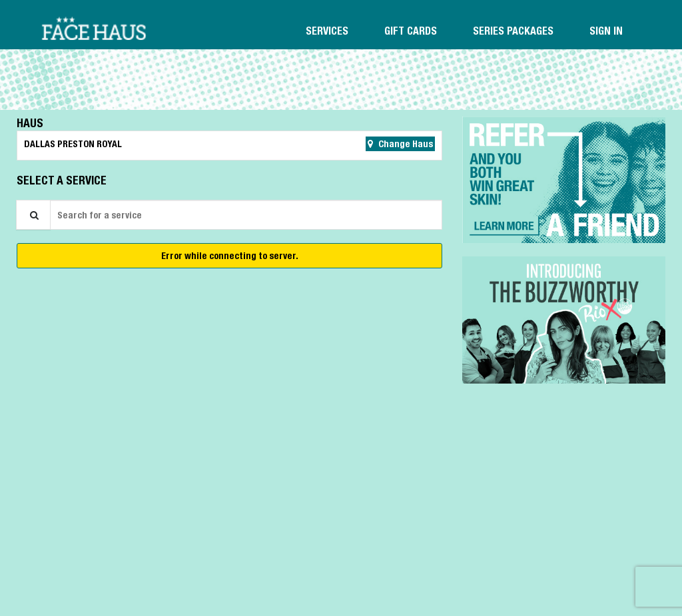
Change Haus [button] (405, 144)
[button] (564, 180)
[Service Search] (33, 215)
